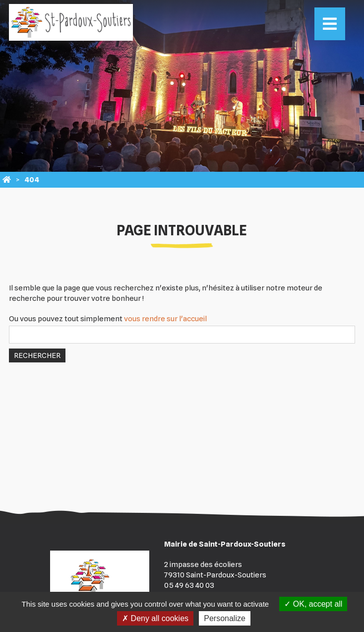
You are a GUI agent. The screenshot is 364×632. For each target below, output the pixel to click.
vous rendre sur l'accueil (165, 319)
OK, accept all (313, 604)
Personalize (225, 618)
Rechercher (37, 355)
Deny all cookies (155, 618)
